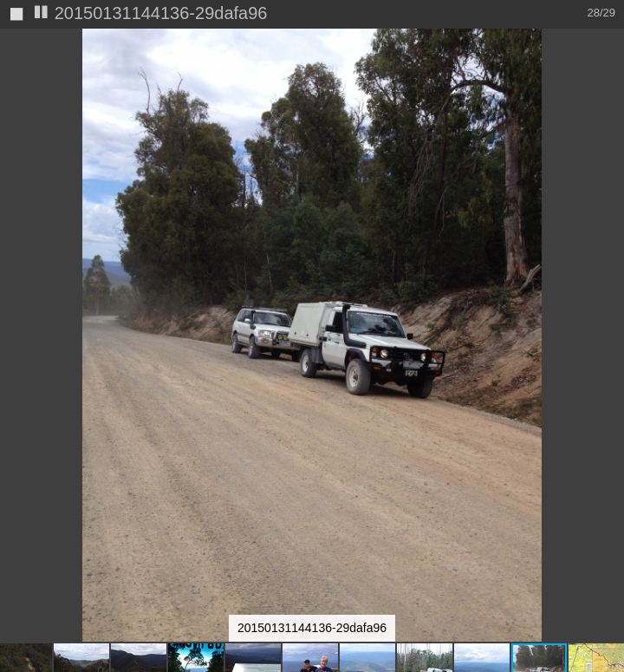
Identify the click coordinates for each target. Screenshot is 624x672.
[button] (608, 74)
